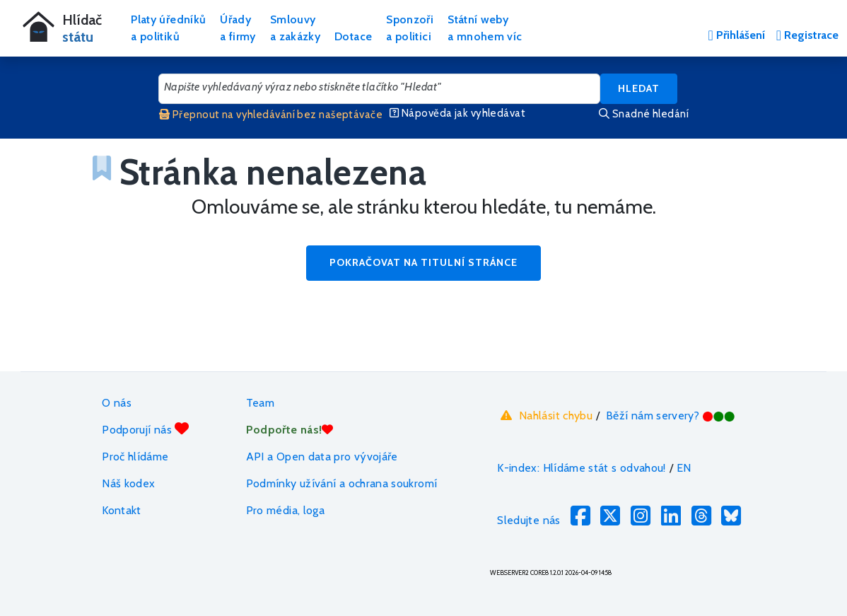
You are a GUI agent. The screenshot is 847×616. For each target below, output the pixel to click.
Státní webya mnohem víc (485, 28)
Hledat (639, 88)
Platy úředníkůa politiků (168, 28)
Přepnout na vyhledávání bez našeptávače (271, 115)
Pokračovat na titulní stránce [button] (423, 262)
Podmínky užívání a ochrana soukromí (342, 483)
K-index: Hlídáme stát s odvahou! (582, 468)
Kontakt (122, 510)
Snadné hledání (644, 114)
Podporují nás (145, 429)
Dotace (353, 36)
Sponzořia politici (410, 28)
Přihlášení (736, 35)
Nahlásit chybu (545, 416)
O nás (117, 403)
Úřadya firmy (238, 28)
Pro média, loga (285, 510)
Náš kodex (128, 483)
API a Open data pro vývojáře (322, 457)
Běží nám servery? (671, 415)
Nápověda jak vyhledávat (457, 113)
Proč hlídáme (135, 457)
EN (684, 468)
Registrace (807, 35)
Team (260, 403)
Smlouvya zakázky (295, 28)
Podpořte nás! (290, 430)
